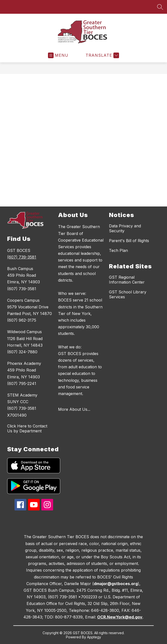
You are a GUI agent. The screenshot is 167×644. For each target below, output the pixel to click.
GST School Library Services (128, 294)
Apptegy (94, 637)
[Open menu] (58, 55)
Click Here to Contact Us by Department (27, 428)
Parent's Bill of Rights (129, 241)
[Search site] (160, 7)
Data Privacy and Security (125, 228)
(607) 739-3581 (22, 257)
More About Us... (74, 409)
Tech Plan (118, 250)
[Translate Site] (102, 55)
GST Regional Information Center (127, 280)
